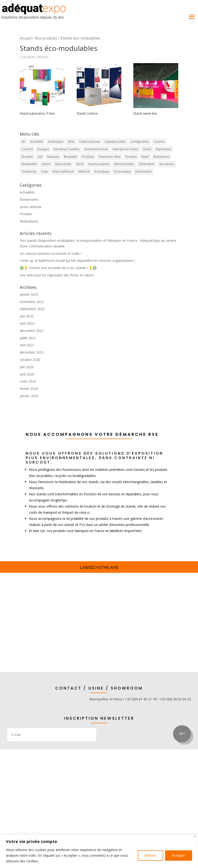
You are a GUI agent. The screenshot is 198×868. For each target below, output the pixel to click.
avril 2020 (27, 374)
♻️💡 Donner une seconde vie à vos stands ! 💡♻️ (58, 268)
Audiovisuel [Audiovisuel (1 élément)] (55, 142)
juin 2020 (27, 367)
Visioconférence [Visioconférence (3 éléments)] (63, 172)
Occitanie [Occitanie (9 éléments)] (88, 157)
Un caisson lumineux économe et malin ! (51, 253)
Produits (26, 214)
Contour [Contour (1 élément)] (159, 142)
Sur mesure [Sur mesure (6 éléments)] (167, 164)
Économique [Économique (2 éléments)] (122, 172)
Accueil (26, 38)
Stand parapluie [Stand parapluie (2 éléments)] (99, 164)
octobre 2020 (30, 360)
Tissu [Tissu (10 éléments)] (44, 172)
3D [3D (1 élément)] (24, 142)
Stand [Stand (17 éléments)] (80, 164)
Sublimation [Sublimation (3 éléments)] (147, 164)
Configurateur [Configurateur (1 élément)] (140, 142)
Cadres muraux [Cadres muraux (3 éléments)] (89, 142)
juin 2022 (27, 316)
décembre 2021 (32, 331)
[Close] (195, 837)
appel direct (21, 706)
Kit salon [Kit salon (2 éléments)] (27, 157)
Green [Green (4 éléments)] (147, 149)
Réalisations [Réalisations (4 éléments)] (161, 157)
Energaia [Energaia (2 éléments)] (43, 149)
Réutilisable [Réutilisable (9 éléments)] (29, 164)
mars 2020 (28, 381)
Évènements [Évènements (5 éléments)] (143, 172)
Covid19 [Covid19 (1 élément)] (27, 149)
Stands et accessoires (99, 601)
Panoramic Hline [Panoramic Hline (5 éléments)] (110, 157)
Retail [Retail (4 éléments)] (145, 157)
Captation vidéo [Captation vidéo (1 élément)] (115, 142)
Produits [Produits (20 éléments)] (131, 157)
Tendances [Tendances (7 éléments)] (29, 172)
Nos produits (46, 38)
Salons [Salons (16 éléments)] (46, 164)
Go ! (182, 734)
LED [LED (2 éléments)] (40, 157)
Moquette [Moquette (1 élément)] (70, 157)
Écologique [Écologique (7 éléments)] (102, 172)
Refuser (150, 855)
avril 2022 (27, 323)
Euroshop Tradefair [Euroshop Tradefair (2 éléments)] (67, 149)
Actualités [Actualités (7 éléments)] (37, 142)
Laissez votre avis (99, 567)
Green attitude (31, 207)
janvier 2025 (29, 294)
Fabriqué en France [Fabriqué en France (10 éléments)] (125, 149)
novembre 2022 (32, 302)
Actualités (27, 192)
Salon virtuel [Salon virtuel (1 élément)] (63, 164)
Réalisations (29, 221)
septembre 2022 (32, 309)
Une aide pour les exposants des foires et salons (57, 275)
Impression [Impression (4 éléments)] (163, 149)
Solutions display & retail (99, 623)
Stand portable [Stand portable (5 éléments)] (124, 164)
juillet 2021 (28, 338)
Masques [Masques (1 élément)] (53, 157)
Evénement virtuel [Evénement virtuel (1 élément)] (96, 149)
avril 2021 (27, 345)
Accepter (179, 855)
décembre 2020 (32, 352)
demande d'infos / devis (99, 646)
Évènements (29, 200)
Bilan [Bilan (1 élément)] (71, 142)
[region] (99, 851)
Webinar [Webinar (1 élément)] (84, 172)
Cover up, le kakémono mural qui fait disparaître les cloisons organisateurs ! (77, 260)
